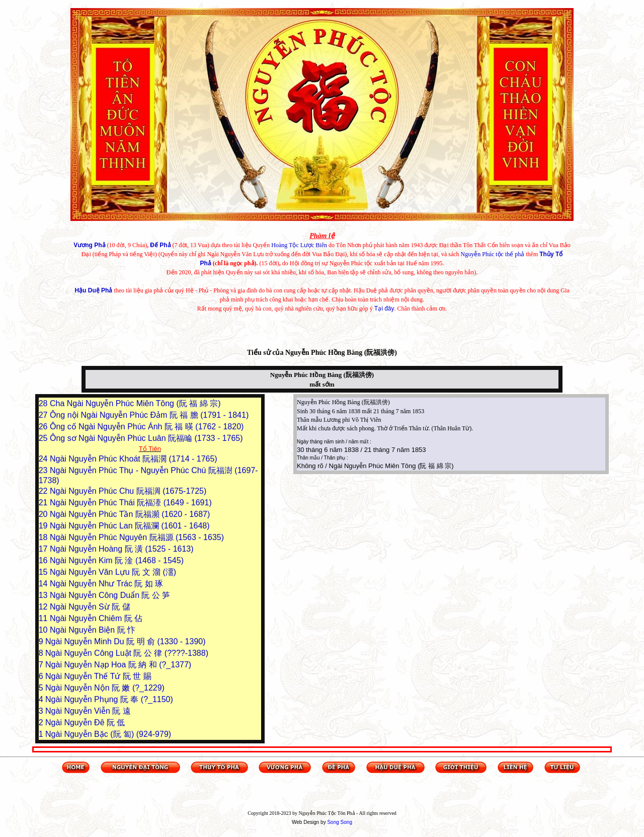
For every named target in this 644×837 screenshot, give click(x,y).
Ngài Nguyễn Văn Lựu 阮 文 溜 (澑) (113, 572)
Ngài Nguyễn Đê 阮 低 (85, 722)
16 (44, 560)
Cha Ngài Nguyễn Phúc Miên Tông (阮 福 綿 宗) (135, 403)
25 (44, 438)
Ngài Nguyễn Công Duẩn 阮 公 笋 (110, 595)
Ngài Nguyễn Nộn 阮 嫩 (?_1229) (105, 688)
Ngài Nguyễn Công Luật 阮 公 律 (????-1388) (127, 653)
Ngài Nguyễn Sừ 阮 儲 (90, 607)
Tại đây (384, 309)
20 (44, 514)
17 (44, 549)
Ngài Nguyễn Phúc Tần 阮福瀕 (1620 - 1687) (130, 514)
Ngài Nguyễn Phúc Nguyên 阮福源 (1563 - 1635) (137, 537)
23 (44, 470)
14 (44, 584)
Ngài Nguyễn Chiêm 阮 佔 (96, 618)
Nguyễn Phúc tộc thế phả (493, 254)
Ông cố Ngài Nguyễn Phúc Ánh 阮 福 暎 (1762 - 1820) (147, 427)
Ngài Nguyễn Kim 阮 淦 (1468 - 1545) (117, 560)
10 (44, 630)
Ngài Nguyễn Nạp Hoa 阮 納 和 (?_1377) (118, 665)
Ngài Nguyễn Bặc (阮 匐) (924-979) (108, 734)
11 (44, 618)
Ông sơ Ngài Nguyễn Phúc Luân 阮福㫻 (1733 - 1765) (146, 438)
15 (44, 572)
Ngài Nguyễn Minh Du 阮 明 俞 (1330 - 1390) (125, 641)
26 (44, 427)
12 (44, 607)
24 (44, 459)
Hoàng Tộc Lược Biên (299, 245)
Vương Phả (89, 245)
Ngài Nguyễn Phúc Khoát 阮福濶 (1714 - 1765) (134, 459)
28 (44, 403)
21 (44, 503)
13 (44, 595)
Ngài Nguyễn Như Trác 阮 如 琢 (106, 584)
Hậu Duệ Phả (93, 290)
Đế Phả (160, 245)
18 (44, 537)
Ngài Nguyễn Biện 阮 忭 (93, 630)
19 (44, 526)
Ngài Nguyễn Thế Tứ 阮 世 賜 (98, 676)
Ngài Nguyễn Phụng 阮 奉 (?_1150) (109, 699)
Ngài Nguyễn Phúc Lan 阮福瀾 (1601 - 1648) (130, 526)
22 (44, 491)
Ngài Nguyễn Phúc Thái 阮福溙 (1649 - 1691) (131, 503)
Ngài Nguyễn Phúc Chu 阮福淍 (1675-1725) (128, 491)
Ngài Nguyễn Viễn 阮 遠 (88, 711)
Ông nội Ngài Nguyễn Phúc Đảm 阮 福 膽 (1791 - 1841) (149, 415)
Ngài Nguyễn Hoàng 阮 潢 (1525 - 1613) (122, 549)
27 (44, 415)
